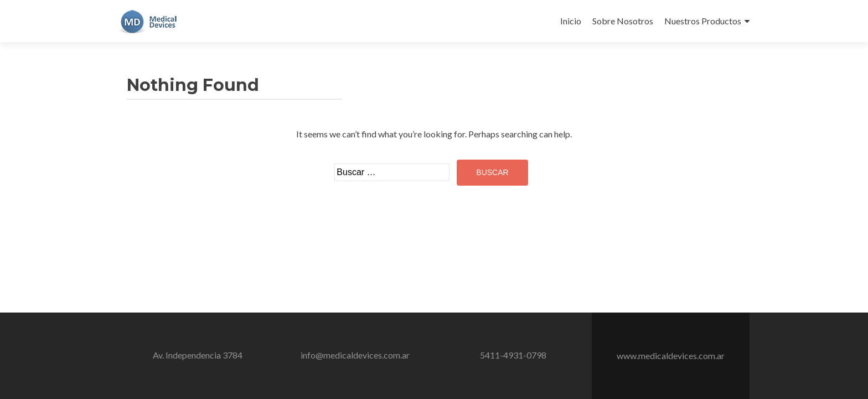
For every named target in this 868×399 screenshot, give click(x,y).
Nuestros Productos (703, 21)
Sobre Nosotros (623, 21)
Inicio (571, 21)
